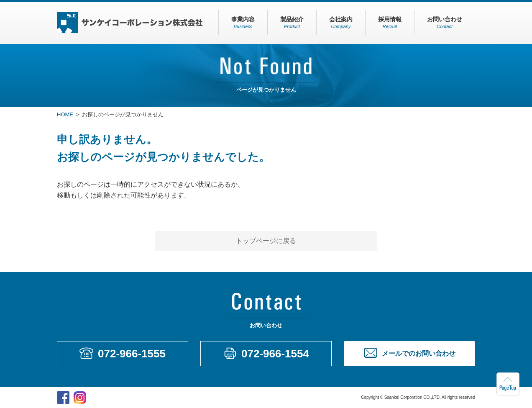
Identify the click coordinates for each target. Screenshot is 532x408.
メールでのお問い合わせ (419, 353)
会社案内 (341, 23)
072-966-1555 (132, 354)
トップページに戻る (266, 241)
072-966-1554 (275, 354)
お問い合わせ (445, 23)
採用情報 (390, 23)
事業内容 (243, 23)
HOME (65, 114)
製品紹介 (292, 23)
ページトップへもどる (508, 384)
